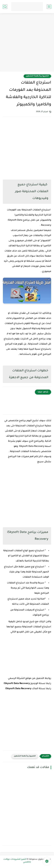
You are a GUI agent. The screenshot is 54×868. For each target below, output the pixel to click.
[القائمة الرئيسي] (49, 7)
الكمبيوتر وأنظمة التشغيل (37, 76)
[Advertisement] (27, 43)
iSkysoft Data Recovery (17, 684)
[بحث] (5, 7)
